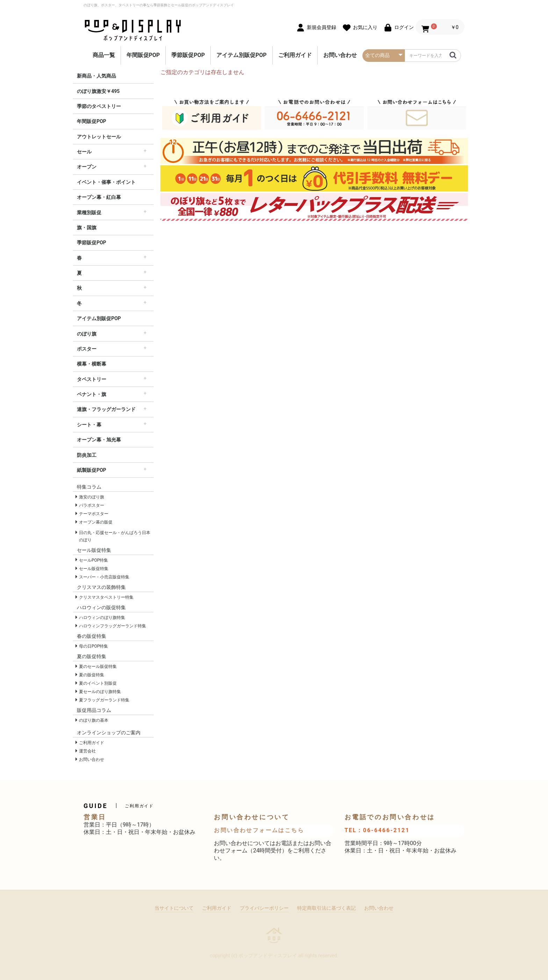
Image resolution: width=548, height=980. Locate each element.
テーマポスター (94, 514)
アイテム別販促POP (241, 55)
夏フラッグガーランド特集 (104, 700)
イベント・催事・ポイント (106, 182)
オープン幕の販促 (96, 522)
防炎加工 (87, 455)
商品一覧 (104, 55)
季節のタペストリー (99, 106)
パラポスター (92, 505)
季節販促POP (188, 55)
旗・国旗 (87, 228)
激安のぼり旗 (92, 497)
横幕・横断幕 (92, 364)
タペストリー (92, 379)
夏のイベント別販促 (98, 683)
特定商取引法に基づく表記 (326, 908)
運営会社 (87, 751)
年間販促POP (143, 55)
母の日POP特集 (93, 646)
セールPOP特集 (93, 560)
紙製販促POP (92, 470)
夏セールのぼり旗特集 (100, 692)
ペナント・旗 (92, 394)
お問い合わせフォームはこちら (259, 830)
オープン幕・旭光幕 (99, 440)
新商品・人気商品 (96, 76)
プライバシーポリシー (264, 908)
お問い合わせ (340, 55)
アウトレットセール (99, 137)
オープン (87, 167)
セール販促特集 (94, 569)
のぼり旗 (87, 334)
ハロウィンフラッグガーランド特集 (113, 626)
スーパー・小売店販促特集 (104, 577)
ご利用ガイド (295, 55)
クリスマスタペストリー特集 (106, 597)
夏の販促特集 (92, 675)
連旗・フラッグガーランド (106, 409)
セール (84, 152)
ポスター (87, 349)
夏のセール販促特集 (98, 666)
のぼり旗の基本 (94, 720)
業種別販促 (89, 212)
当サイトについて (174, 908)
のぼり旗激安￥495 (98, 91)
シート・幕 (89, 425)
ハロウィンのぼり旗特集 (102, 618)
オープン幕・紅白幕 (99, 197)
